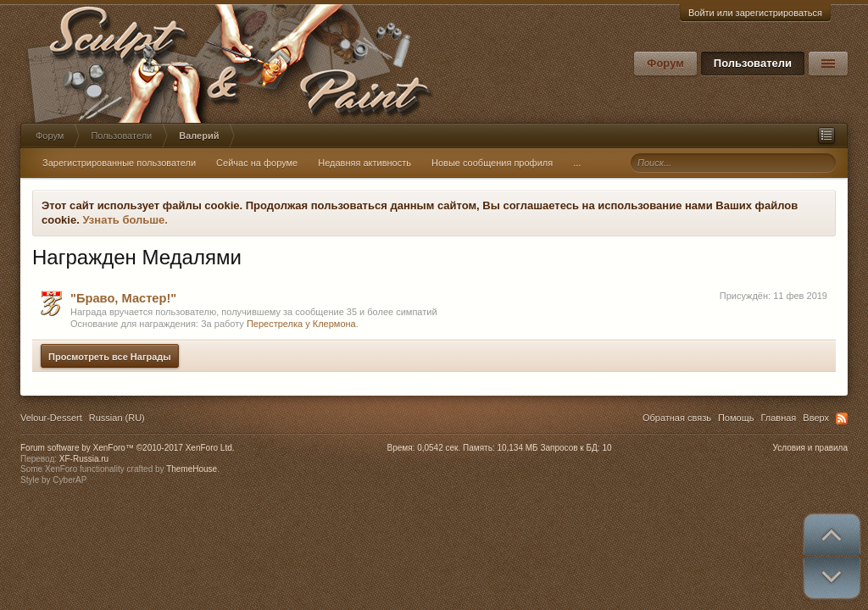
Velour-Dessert (51, 418)
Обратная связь (677, 418)
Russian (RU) (117, 418)
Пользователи (753, 63)
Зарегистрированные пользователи (119, 163)
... (577, 163)
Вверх (816, 418)
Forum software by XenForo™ (128, 448)
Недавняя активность (364, 163)
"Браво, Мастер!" (123, 298)
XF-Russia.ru (84, 459)
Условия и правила (810, 448)
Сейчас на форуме (257, 163)
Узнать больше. (125, 220)
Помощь (736, 418)
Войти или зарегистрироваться (755, 13)
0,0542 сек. (439, 448)
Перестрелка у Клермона (301, 324)
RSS (842, 419)
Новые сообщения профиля (492, 163)
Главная (778, 418)
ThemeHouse (192, 469)
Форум (665, 63)
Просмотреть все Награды (110, 357)
